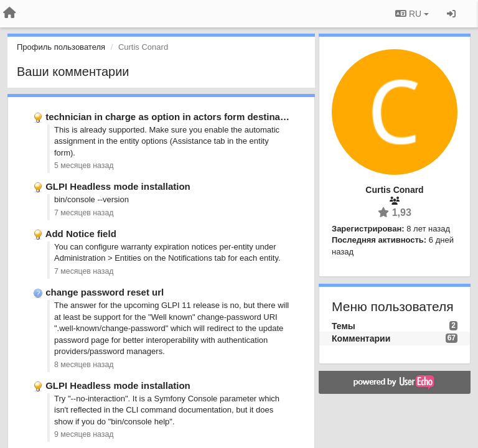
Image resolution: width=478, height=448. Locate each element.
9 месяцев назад (84, 434)
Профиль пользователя (61, 47)
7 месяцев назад (84, 213)
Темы (344, 326)
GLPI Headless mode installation (118, 186)
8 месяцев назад (84, 365)
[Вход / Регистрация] (451, 14)
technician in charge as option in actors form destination (171, 117)
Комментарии (361, 338)
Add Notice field (81, 234)
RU (412, 14)
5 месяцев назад (84, 166)
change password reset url (105, 292)
